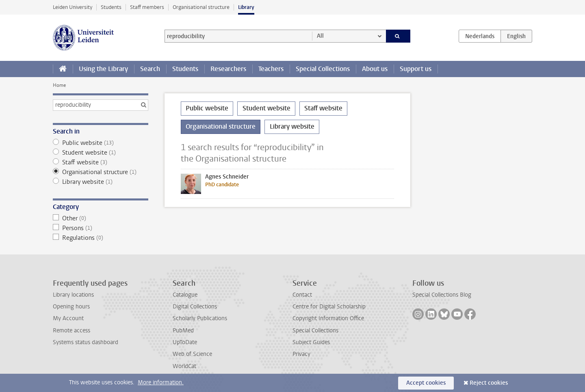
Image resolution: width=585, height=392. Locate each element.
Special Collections (323, 69)
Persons (101, 228)
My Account (68, 318)
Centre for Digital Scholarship (329, 307)
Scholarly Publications (200, 318)
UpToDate (185, 342)
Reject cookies (489, 383)
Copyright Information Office (328, 318)
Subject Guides (311, 342)
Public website (101, 143)
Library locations (73, 295)
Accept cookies (426, 383)
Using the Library (103, 69)
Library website (101, 182)
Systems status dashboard (86, 342)
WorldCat (184, 366)
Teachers (271, 69)
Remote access (71, 331)
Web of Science (192, 354)
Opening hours (71, 307)
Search (150, 69)
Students (111, 7)
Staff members (147, 7)
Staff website (101, 162)
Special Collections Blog (442, 295)
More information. (161, 382)
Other (101, 218)
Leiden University (73, 7)
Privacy (301, 354)
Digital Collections (195, 307)
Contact (302, 295)
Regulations (101, 238)
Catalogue (185, 295)
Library (246, 7)
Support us (416, 69)
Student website (101, 153)
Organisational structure (201, 7)
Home (59, 85)
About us (375, 69)
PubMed (183, 331)
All (320, 36)
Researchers (228, 69)
